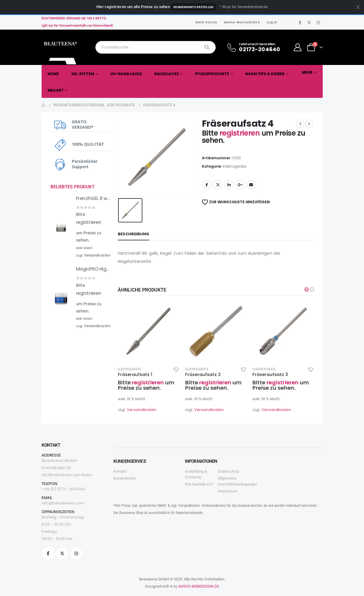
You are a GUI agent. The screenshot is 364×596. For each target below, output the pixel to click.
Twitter (218, 185)
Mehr (307, 72)
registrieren (240, 133)
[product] (149, 331)
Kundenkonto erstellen (193, 7)
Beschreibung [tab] (134, 234)
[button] (307, 289)
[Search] (207, 47)
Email (251, 185)
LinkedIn (229, 185)
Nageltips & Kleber (265, 74)
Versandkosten (142, 410)
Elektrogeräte (234, 166)
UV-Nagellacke (126, 74)
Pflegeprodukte (212, 74)
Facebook (207, 185)
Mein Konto (206, 22)
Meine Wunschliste (242, 22)
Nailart (56, 90)
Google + (240, 185)
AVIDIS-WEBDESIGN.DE (199, 586)
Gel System (83, 74)
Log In (272, 22)
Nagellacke (167, 74)
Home (53, 74)
